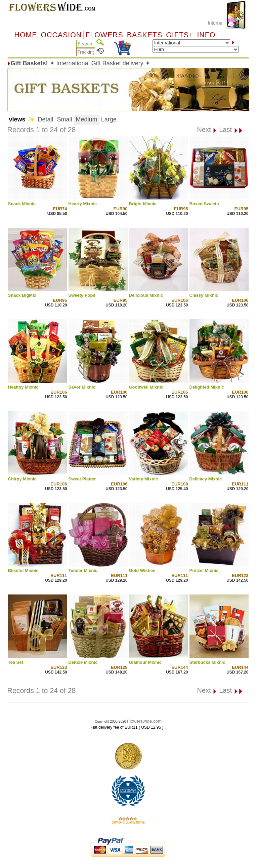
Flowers (104, 35)
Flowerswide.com (144, 721)
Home (26, 35)
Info (206, 35)
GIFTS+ (180, 35)
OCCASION (61, 35)
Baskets (145, 35)
